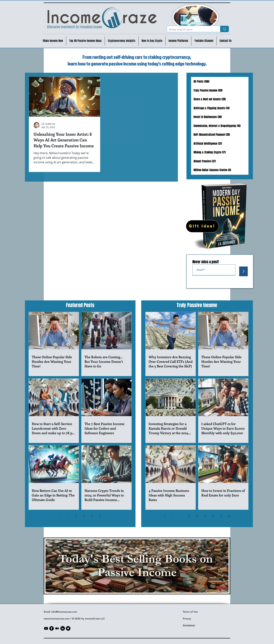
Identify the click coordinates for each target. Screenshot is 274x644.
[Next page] (100, 516)
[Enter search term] (191, 30)
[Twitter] (68, 628)
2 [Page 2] (76, 516)
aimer (192, 625)
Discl (186, 625)
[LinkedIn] (63, 628)
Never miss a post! (206, 262)
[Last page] (229, 516)
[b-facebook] (52, 628)
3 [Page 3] (84, 516)
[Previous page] (60, 516)
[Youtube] (46, 628)
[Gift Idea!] (202, 226)
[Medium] (57, 628)
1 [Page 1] (68, 516)
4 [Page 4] (92, 516)
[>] (243, 271)
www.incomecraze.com (57, 618)
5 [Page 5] (213, 516)
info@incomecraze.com (64, 612)
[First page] (165, 516)
